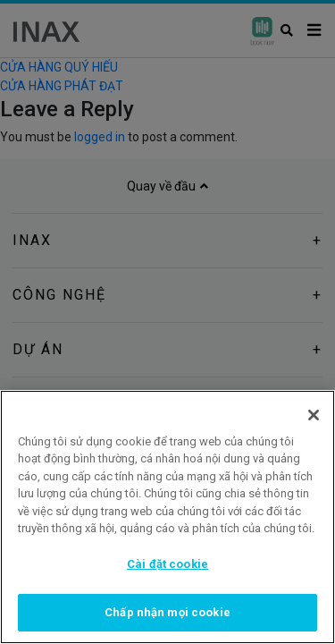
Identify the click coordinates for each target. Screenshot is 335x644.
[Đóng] (314, 415)
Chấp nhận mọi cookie (167, 612)
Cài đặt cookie (167, 564)
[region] (167, 517)
